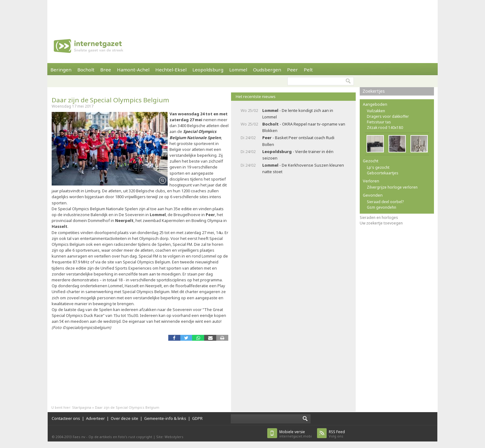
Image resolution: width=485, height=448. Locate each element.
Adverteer (95, 418)
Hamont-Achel (133, 70)
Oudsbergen (267, 70)
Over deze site (124, 418)
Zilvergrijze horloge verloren (392, 187)
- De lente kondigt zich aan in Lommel (298, 114)
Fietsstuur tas (379, 122)
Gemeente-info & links (165, 418)
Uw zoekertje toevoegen (381, 223)
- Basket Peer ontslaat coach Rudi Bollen (298, 141)
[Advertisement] (242, 14)
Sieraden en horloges (379, 218)
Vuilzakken (376, 111)
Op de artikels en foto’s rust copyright (120, 437)
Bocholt (86, 70)
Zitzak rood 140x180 (385, 128)
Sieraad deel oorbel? (385, 202)
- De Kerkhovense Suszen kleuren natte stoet (303, 168)
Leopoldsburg (208, 70)
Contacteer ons (66, 418)
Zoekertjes (374, 91)
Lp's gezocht (378, 167)
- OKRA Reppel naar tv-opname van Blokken (304, 127)
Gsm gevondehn (382, 207)
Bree (106, 70)
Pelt (308, 70)
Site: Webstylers (170, 437)
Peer (292, 70)
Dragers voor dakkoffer (388, 116)
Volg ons (337, 434)
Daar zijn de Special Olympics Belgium (110, 100)
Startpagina (82, 407)
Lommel (238, 70)
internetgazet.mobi (296, 434)
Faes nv (79, 437)
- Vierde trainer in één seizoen (298, 155)
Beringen (61, 70)
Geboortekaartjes (383, 173)
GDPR (197, 418)
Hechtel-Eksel (171, 70)
